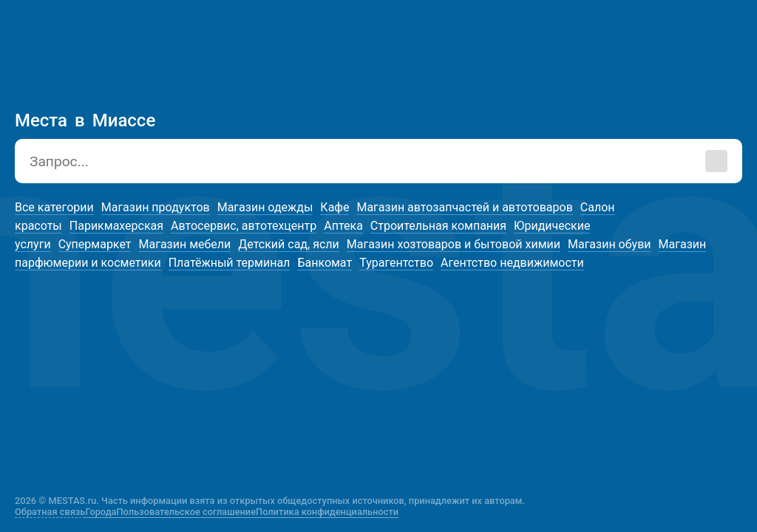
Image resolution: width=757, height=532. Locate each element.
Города (101, 512)
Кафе (335, 207)
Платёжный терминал (230, 263)
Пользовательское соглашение (187, 512)
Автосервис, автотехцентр (244, 226)
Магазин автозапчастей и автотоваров (464, 207)
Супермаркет (95, 244)
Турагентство (396, 263)
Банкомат (325, 263)
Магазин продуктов (156, 207)
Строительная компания (438, 226)
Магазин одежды (265, 207)
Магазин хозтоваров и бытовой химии (454, 244)
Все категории (54, 207)
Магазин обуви (610, 244)
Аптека (343, 226)
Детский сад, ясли (288, 244)
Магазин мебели (184, 244)
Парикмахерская (116, 226)
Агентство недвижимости (512, 263)
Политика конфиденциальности (327, 512)
